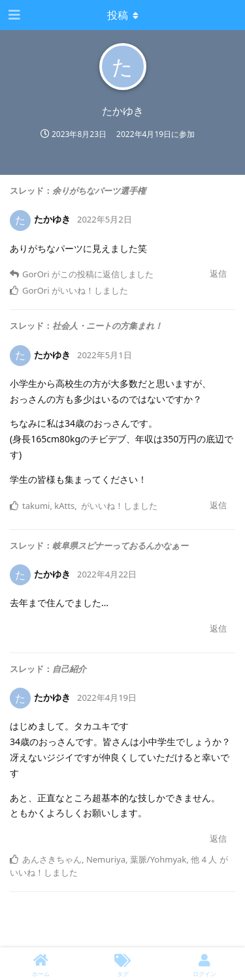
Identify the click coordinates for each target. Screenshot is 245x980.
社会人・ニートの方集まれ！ (107, 326)
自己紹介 (69, 669)
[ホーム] (41, 964)
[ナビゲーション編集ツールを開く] (13, 15)
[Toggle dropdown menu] (123, 15)
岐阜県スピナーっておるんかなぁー (120, 545)
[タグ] (122, 964)
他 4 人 (204, 859)
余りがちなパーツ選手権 (99, 191)
